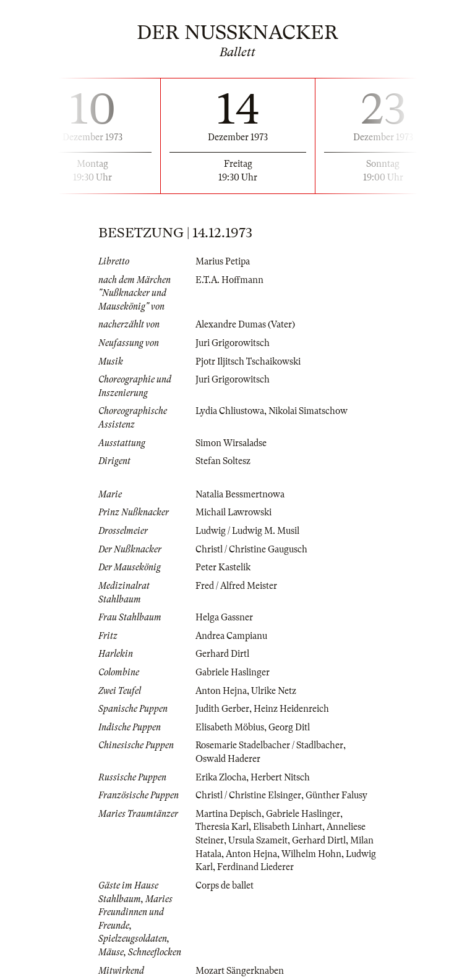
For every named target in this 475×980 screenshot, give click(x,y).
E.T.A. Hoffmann (229, 280)
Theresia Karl (222, 827)
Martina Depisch (229, 814)
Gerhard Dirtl (222, 654)
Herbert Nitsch (280, 777)
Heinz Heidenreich (291, 709)
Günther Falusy (336, 795)
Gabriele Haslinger (233, 672)
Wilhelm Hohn (311, 854)
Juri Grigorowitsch (233, 343)
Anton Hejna (221, 691)
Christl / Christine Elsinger (248, 795)
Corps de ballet (225, 885)
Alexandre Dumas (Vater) (245, 324)
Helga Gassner (224, 617)
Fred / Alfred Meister (236, 586)
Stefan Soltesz (223, 461)
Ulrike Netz (274, 691)
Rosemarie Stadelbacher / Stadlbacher (269, 745)
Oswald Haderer (228, 759)
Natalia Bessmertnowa (240, 494)
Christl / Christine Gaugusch (251, 549)
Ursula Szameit (258, 840)
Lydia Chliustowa (230, 411)
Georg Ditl (289, 727)
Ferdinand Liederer (255, 867)
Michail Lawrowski (233, 512)
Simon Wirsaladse (231, 443)
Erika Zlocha (221, 777)
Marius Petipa (223, 261)
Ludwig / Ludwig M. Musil (247, 531)
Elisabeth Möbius (230, 727)
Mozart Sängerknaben (240, 971)
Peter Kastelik (223, 567)
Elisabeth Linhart (288, 827)
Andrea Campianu (231, 636)
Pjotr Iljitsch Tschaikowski (248, 361)
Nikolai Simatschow (308, 411)
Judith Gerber (222, 709)
